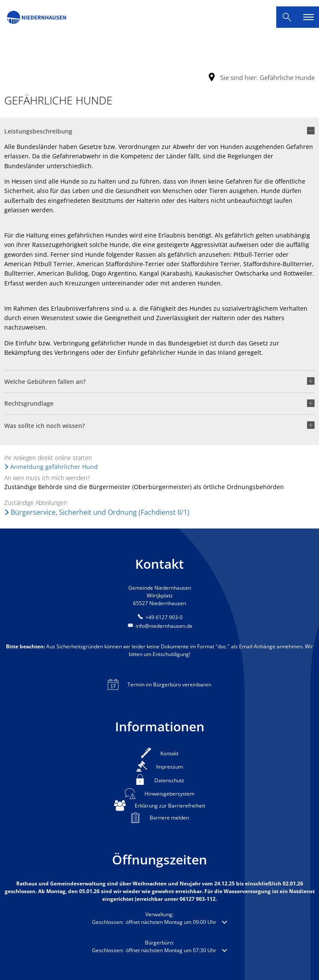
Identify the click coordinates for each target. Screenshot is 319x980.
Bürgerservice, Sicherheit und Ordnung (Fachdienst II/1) (100, 512)
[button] (159, 134)
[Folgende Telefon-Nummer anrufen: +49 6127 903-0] (159, 617)
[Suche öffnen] (287, 17)
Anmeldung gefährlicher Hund (54, 467)
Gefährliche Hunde (287, 77)
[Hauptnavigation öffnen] (308, 17)
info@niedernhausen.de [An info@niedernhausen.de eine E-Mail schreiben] (159, 626)
